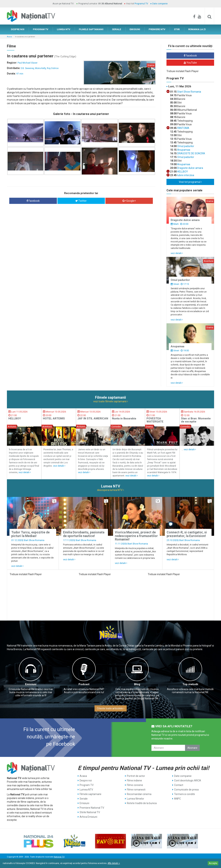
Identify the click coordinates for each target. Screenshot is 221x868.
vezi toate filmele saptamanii (111, 401)
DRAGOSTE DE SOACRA (191, 153)
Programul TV (141, 4)
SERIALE (116, 29)
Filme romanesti (136, 790)
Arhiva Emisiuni (88, 817)
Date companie (160, 4)
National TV (59, 857)
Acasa (9, 37)
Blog (137, 684)
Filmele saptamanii (90, 794)
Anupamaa (183, 150)
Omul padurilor (185, 146)
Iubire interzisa (185, 175)
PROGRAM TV (41, 29)
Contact (179, 785)
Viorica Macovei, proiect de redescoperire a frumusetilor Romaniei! (136, 536)
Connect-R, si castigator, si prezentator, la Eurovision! (187, 534)
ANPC (177, 799)
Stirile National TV (90, 812)
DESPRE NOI (18, 29)
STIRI (177, 29)
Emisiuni (31, 684)
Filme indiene (134, 780)
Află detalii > (114, 863)
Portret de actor (136, 776)
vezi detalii (177, 253)
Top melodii (190, 684)
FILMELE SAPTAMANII (91, 29)
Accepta (213, 863)
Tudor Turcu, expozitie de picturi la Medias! (30, 534)
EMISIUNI (135, 29)
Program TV (87, 785)
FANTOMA (183, 128)
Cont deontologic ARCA (188, 780)
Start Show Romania (189, 92)
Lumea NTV (86, 790)
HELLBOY (182, 172)
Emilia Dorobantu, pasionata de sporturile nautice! (84, 534)
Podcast (84, 684)
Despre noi (86, 780)
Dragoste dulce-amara (190, 168)
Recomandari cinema (139, 794)
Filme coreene (135, 785)
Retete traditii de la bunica (142, 803)
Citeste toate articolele (111, 708)
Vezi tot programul (190, 182)
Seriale (84, 799)
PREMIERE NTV (157, 29)
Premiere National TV (92, 808)
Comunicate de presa (186, 790)
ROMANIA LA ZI (197, 29)
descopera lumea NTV (110, 490)
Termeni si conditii (184, 794)
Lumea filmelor (135, 799)
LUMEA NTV (64, 29)
